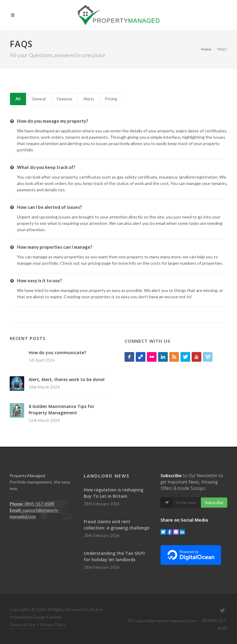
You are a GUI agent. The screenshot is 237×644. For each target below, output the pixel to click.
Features (65, 99)
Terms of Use (22, 625)
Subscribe (214, 502)
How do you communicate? (57, 353)
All (18, 99)
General (39, 99)
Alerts (89, 99)
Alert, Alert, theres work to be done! (67, 379)
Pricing (111, 99)
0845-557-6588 (39, 504)
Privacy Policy (53, 625)
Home (206, 49)
